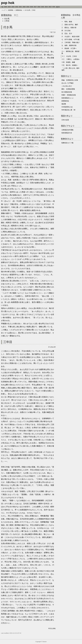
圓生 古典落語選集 (68, 89)
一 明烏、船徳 (67, 22)
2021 (20, 7)
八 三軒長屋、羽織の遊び (70, 42)
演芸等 (58, 7)
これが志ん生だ (67, 86)
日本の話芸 (65, 120)
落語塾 (64, 104)
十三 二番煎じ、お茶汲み (70, 59)
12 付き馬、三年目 (30, 10)
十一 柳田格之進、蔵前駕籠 (70, 52)
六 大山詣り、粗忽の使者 (70, 36)
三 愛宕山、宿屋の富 (69, 28)
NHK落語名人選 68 (68, 110)
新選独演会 (19, 10)
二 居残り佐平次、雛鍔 (70, 25)
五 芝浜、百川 (67, 33)
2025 (6, 7)
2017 (35, 7)
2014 (46, 7)
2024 (9, 7)
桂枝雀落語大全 (67, 133)
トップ (4, 10)
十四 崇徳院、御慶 (68, 62)
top (2, 7)
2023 (13, 7)
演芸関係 (11, 10)
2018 (32, 7)
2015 (43, 7)
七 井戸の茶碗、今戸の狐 (70, 39)
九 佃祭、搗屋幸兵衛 (69, 45)
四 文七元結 (66, 31)
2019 (28, 7)
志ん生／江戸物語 (67, 83)
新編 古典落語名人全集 (70, 80)
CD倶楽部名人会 (67, 107)
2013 (50, 7)
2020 (24, 7)
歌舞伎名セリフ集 (67, 143)
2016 (39, 7)
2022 (17, 7)
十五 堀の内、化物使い (70, 65)
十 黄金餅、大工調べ (69, 48)
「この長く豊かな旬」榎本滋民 (70, 69)
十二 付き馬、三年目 (69, 56)
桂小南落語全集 (67, 92)
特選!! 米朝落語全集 (69, 95)
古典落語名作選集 (67, 130)
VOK (54, 7)
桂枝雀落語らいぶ (67, 98)
